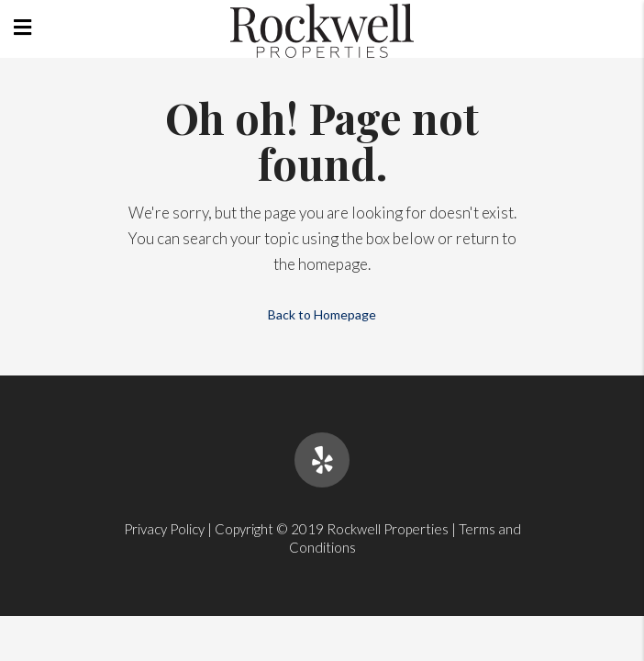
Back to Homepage (322, 314)
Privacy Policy (164, 529)
